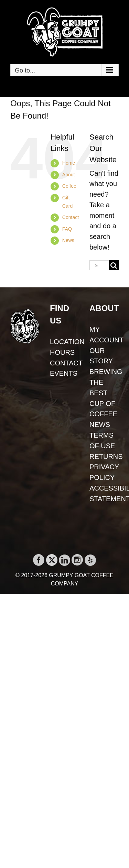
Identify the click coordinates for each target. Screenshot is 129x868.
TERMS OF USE (102, 441)
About (69, 175)
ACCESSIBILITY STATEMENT (104, 493)
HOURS (62, 352)
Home (69, 163)
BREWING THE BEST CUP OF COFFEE (104, 393)
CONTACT (64, 363)
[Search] (114, 265)
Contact (71, 217)
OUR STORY (101, 356)
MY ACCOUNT (104, 335)
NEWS (100, 425)
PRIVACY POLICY (104, 472)
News (68, 240)
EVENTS (64, 373)
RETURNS (104, 457)
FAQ (67, 229)
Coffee (69, 186)
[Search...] (99, 265)
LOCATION (64, 342)
